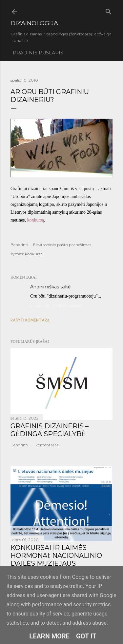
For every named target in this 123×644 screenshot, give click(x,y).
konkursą (36, 220)
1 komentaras (46, 445)
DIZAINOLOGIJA (34, 23)
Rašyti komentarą (30, 320)
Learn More (49, 636)
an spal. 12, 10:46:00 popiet (56, 305)
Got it (86, 636)
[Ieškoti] (109, 10)
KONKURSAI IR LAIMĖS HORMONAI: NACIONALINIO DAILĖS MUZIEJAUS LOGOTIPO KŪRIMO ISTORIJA (59, 559)
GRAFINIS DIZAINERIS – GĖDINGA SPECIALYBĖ (50, 430)
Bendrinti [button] (19, 245)
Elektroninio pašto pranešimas (62, 245)
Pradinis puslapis (38, 53)
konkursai (34, 254)
